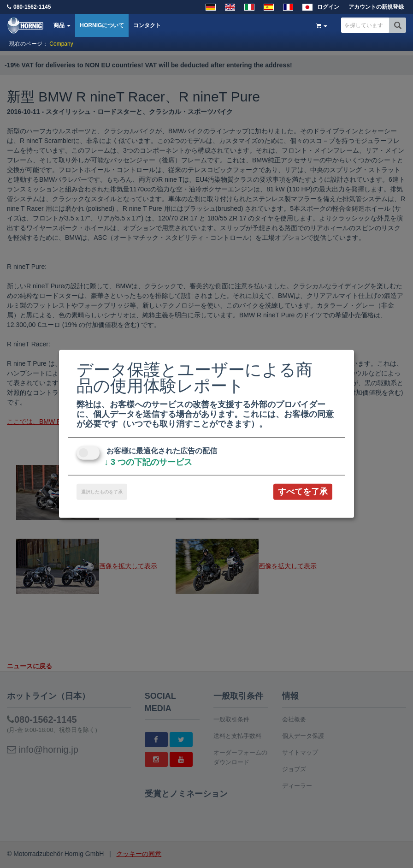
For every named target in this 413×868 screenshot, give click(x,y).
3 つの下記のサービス (148, 462)
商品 (62, 25)
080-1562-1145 (32, 7)
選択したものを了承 (102, 492)
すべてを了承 (303, 492)
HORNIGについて (102, 25)
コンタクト (147, 25)
